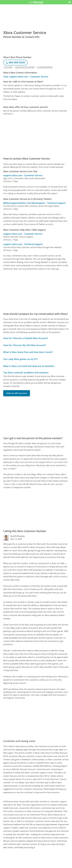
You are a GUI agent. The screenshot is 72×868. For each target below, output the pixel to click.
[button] (70, 2)
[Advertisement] (36, 136)
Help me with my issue (17, 393)
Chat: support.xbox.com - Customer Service (26, 77)
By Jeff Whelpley (18, 536)
